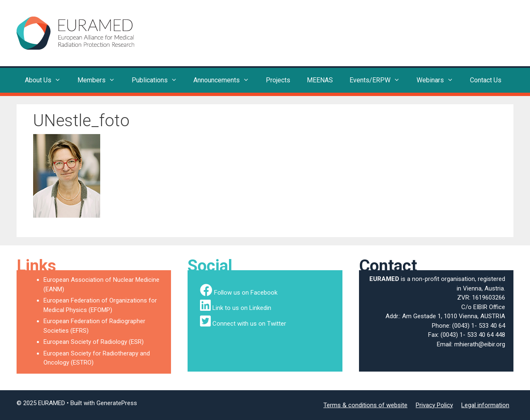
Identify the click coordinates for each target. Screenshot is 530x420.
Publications (159, 80)
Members (100, 80)
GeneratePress (117, 403)
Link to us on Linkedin (242, 308)
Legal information (485, 405)
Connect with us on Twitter (249, 324)
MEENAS (320, 80)
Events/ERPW (379, 80)
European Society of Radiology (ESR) (94, 342)
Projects (278, 80)
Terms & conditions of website (365, 405)
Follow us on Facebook (246, 293)
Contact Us (486, 80)
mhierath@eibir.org (480, 344)
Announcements (225, 80)
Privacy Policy (434, 405)
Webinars (439, 80)
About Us (47, 80)
